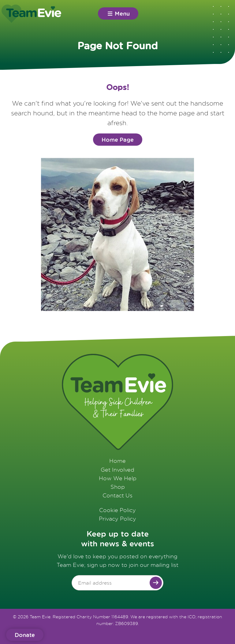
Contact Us (117, 495)
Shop (118, 487)
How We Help (118, 478)
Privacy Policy (117, 519)
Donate (25, 635)
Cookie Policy (117, 510)
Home (117, 461)
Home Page (118, 140)
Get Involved (117, 470)
